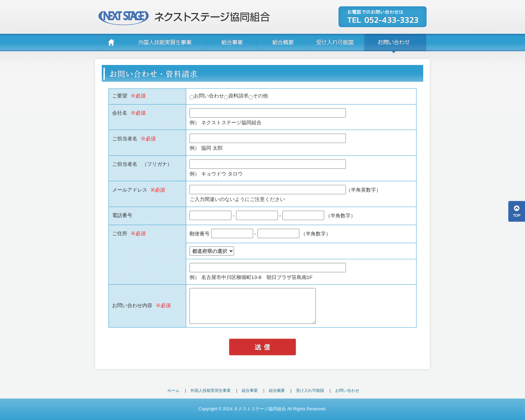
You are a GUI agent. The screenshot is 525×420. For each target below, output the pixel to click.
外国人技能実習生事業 (211, 391)
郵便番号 (200, 233)
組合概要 (277, 391)
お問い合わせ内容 (141, 305)
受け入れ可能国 (310, 391)
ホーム (173, 391)
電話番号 (122, 215)
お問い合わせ (207, 96)
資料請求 (236, 96)
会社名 (129, 113)
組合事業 (250, 391)
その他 (258, 96)
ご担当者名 (134, 138)
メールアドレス (139, 190)
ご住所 (129, 233)
